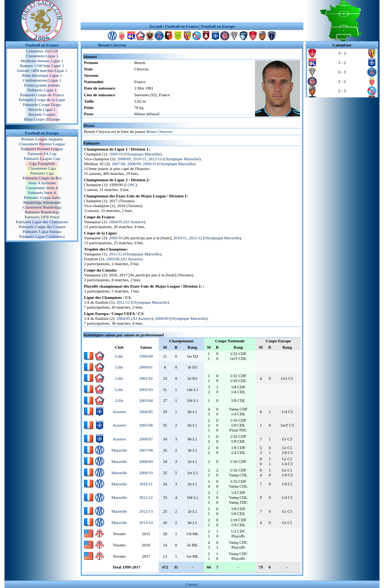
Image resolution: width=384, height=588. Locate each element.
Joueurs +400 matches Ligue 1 (42, 70)
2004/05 (116, 222)
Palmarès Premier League (42, 149)
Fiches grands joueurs (42, 85)
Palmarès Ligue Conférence (42, 236)
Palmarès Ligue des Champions (42, 222)
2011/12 (195, 238)
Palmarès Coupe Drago (42, 104)
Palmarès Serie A (42, 193)
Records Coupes (42, 114)
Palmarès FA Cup (42, 154)
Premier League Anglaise (42, 139)
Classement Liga (42, 168)
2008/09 (124, 159)
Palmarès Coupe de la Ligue (42, 100)
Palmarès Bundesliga (42, 212)
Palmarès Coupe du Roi (42, 178)
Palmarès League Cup (42, 158)
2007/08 (118, 164)
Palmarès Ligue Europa (42, 231)
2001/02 (146, 378)
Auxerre (119, 412)
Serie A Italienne (42, 183)
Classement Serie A (42, 188)
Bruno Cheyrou (159, 131)
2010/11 (139, 159)
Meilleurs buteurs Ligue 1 (42, 61)
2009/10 (116, 154)
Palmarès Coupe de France (42, 95)
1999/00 (146, 356)
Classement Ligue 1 (42, 56)
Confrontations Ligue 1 (42, 80)
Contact (192, 584)
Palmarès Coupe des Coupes (42, 227)
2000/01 (146, 367)
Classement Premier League (42, 144)
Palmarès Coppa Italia (42, 197)
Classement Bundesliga (42, 207)
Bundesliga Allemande (42, 202)
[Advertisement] (192, 11)
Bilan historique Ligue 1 (42, 75)
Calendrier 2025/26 (42, 51)
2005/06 (113, 259)
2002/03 (146, 390)
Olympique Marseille (143, 154)
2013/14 (146, 522)
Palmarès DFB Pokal (42, 217)
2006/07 (146, 439)
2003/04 (146, 400)
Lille (119, 356)
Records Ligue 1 (42, 109)
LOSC (130, 185)
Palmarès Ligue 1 (42, 90)
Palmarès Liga (42, 173)
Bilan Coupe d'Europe (42, 119)
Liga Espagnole (42, 163)
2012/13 (155, 159)
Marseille (119, 450)
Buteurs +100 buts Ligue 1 (42, 66)
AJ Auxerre (134, 222)
